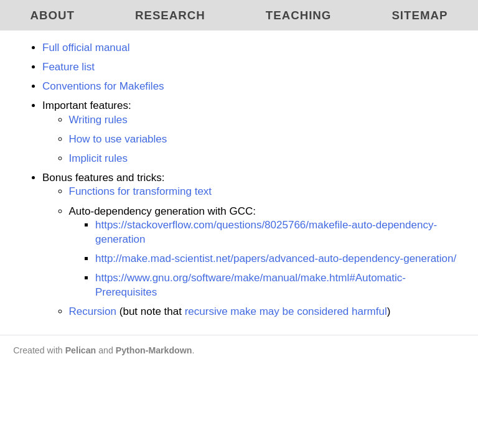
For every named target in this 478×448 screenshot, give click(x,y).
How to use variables (118, 139)
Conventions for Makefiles (103, 86)
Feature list (68, 67)
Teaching (299, 15)
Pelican (81, 350)
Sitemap (419, 15)
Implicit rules (98, 158)
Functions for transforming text (141, 191)
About (53, 15)
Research (170, 15)
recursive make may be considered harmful (286, 311)
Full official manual (86, 48)
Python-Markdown (154, 350)
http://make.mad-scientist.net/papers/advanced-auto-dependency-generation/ (276, 259)
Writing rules (98, 120)
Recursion (93, 311)
